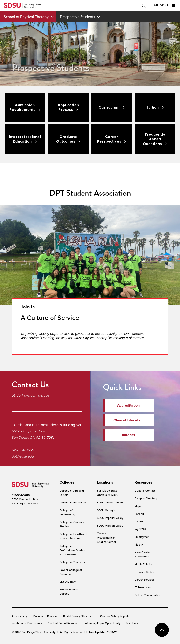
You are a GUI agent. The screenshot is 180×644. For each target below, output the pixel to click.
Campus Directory (146, 498)
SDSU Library (68, 582)
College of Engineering (67, 512)
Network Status (144, 572)
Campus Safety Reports (115, 616)
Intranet (128, 435)
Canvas (139, 521)
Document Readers (45, 616)
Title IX (139, 545)
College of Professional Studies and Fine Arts (73, 550)
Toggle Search (144, 5)
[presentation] (66, 482)
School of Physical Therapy (26, 17)
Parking (139, 514)
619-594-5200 (21, 495)
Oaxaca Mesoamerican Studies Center (107, 537)
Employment (142, 537)
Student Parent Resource (64, 623)
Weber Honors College (69, 592)
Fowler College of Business (71, 572)
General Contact (145, 490)
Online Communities (148, 595)
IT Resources (143, 587)
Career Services (144, 580)
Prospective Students (77, 17)
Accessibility (20, 616)
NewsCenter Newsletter (142, 554)
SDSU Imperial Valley (110, 518)
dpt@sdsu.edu (23, 456)
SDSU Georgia (106, 510)
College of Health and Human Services (73, 536)
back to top (162, 630)
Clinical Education (128, 420)
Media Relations (145, 564)
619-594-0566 (23, 450)
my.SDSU (140, 529)
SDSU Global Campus (111, 502)
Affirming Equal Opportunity (103, 623)
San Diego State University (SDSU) (108, 493)
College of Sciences (72, 562)
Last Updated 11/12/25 (103, 632)
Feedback (132, 623)
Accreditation (128, 405)
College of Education (73, 502)
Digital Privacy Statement (79, 616)
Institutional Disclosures (27, 623)
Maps (138, 506)
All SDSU (164, 5)
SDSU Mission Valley (110, 526)
